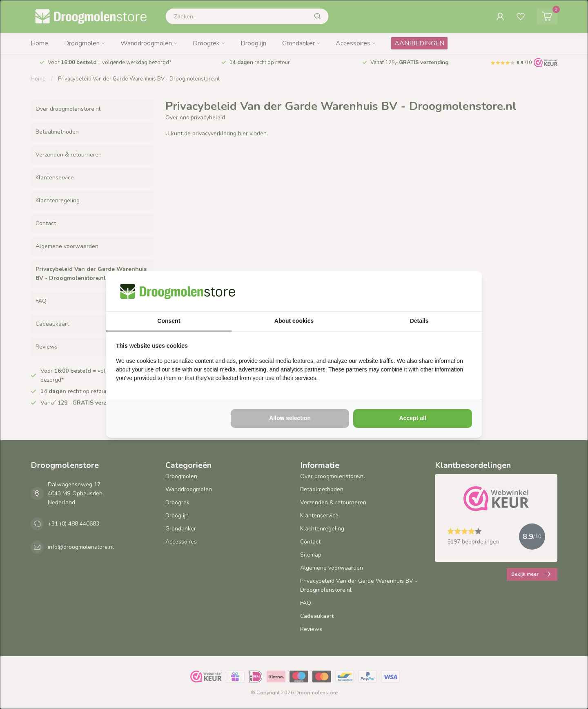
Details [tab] (419, 321)
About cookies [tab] (294, 321)
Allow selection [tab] (290, 418)
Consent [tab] (169, 321)
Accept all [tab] (413, 418)
